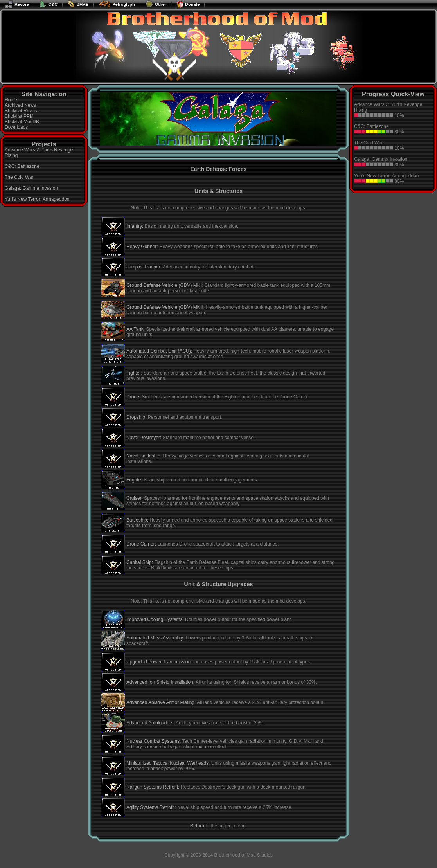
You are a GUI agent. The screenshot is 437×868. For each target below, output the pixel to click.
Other (156, 4)
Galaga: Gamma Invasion (31, 188)
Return (197, 826)
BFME (78, 4)
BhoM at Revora (22, 111)
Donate (188, 4)
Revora (17, 4)
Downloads (16, 127)
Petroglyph (117, 4)
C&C (48, 4)
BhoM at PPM (19, 116)
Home (11, 100)
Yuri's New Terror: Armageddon (37, 199)
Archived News (20, 105)
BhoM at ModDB (22, 122)
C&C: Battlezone (22, 166)
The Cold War (19, 177)
